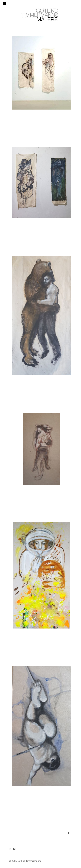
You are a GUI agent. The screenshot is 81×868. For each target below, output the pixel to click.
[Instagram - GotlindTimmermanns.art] (10, 849)
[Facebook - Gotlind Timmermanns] (14, 849)
